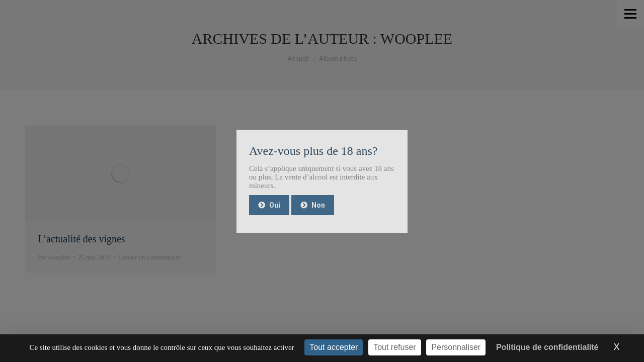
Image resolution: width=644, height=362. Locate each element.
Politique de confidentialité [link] (547, 347)
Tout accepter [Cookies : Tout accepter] (334, 347)
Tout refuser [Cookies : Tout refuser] (394, 347)
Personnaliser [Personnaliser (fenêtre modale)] (456, 347)
